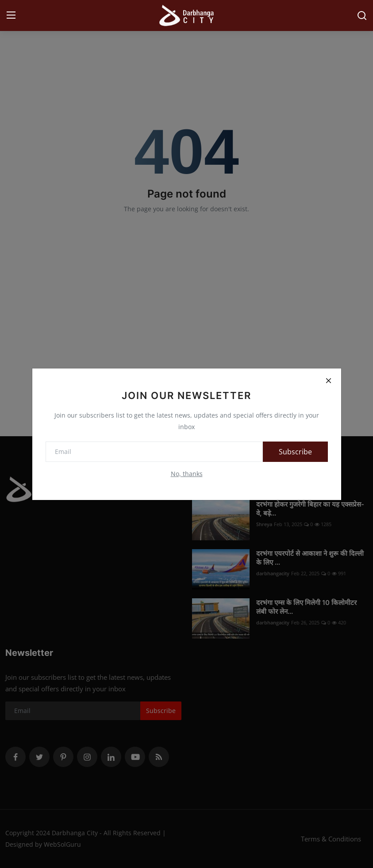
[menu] (11, 15)
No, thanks (187, 474)
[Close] (329, 381)
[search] (362, 15)
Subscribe (295, 452)
